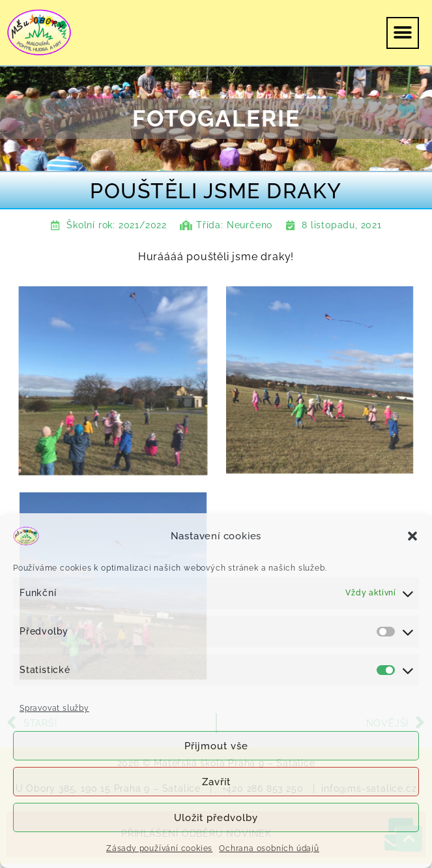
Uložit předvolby (216, 818)
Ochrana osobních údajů (269, 848)
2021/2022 (143, 225)
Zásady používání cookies (159, 848)
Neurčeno (250, 225)
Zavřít (216, 782)
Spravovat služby (54, 708)
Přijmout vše (216, 746)
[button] (412, 536)
